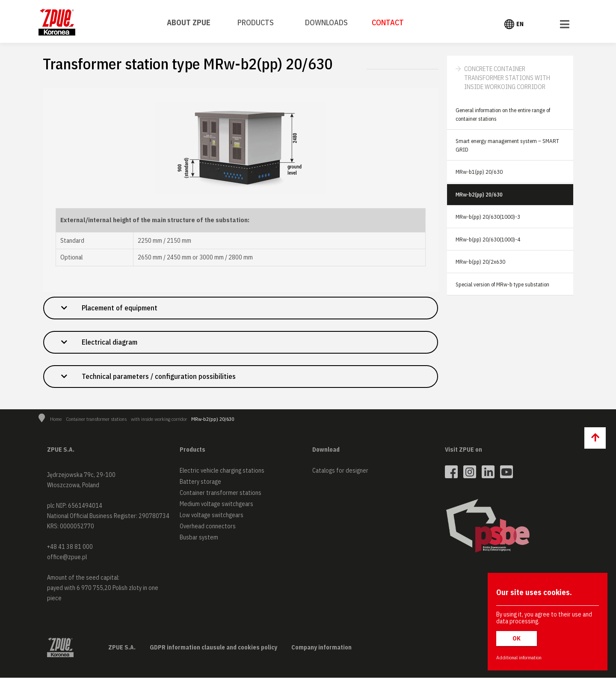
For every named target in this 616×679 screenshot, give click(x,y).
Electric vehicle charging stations (222, 472)
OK (517, 638)
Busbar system (199, 539)
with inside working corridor (159, 420)
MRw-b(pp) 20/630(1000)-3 (488, 217)
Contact (388, 22)
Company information (321, 649)
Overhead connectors (208, 527)
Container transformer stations (96, 420)
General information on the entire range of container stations (503, 115)
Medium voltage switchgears (216, 505)
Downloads (326, 22)
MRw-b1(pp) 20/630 (479, 172)
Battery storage (200, 483)
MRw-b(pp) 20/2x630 (480, 262)
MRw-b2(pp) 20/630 (479, 195)
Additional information (519, 657)
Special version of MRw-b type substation (502, 284)
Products (256, 22)
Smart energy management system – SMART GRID (507, 145)
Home (56, 420)
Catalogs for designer (340, 472)
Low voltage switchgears (212, 516)
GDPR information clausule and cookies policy (213, 649)
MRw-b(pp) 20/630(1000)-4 (488, 240)
